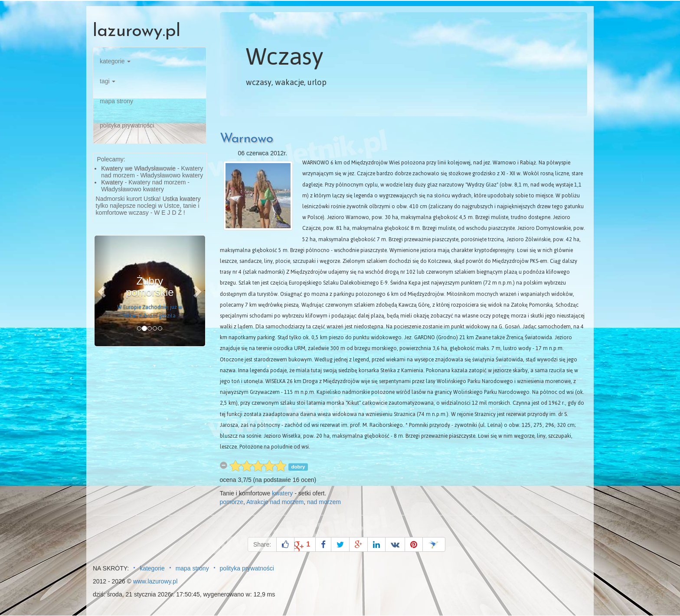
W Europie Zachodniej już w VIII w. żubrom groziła (150, 311)
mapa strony (116, 101)
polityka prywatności (127, 125)
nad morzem (324, 502)
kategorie (115, 61)
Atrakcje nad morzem (275, 502)
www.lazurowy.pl (155, 581)
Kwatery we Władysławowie (138, 168)
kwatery (282, 493)
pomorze (232, 502)
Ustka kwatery (182, 199)
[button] (103, 291)
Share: (262, 544)
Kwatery (112, 182)
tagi (108, 81)
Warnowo (247, 139)
